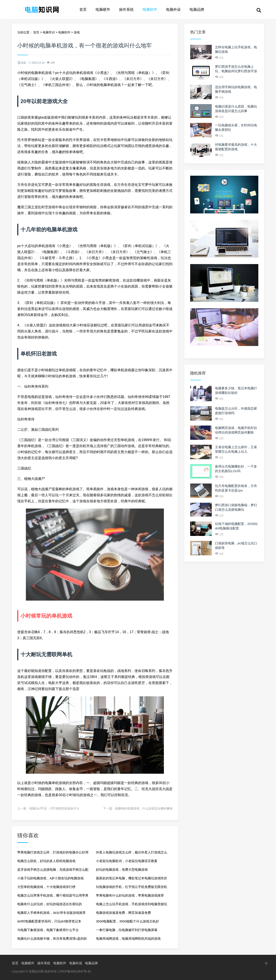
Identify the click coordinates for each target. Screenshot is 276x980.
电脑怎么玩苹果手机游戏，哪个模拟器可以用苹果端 (53, 897)
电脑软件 (150, 10)
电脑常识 (49, 32)
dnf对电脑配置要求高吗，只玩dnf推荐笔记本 (49, 921)
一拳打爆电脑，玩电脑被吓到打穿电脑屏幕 (127, 930)
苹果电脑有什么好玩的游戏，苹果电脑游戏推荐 (130, 895)
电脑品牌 (197, 10)
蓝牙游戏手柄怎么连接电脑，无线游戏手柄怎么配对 (53, 871)
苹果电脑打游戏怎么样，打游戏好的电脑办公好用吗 (53, 854)
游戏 (77, 32)
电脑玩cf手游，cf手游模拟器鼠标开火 (54, 808)
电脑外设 (173, 10)
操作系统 (126, 10)
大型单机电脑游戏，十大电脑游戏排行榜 (46, 887)
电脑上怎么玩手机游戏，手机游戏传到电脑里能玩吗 (132, 905)
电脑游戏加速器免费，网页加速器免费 (123, 913)
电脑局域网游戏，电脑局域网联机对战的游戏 (128, 939)
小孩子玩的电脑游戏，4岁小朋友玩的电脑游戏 (50, 878)
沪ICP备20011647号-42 (75, 971)
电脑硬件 (103, 10)
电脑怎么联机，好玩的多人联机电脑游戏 (46, 861)
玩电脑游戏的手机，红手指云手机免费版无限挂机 (132, 887)
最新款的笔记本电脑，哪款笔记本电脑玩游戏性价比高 (132, 879)
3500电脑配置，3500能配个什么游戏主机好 (127, 921)
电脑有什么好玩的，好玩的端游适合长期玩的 (50, 904)
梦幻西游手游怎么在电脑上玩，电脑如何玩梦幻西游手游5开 (236, 71)
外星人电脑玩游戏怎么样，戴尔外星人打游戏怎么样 (132, 854)
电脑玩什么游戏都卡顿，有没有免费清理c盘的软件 (52, 940)
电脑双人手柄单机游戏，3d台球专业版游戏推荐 (51, 913)
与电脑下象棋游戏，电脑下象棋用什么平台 (48, 930)
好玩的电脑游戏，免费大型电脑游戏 (122, 870)
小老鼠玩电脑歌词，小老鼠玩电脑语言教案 (127, 861)
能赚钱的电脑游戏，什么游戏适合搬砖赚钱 (144, 808)
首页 (83, 10)
